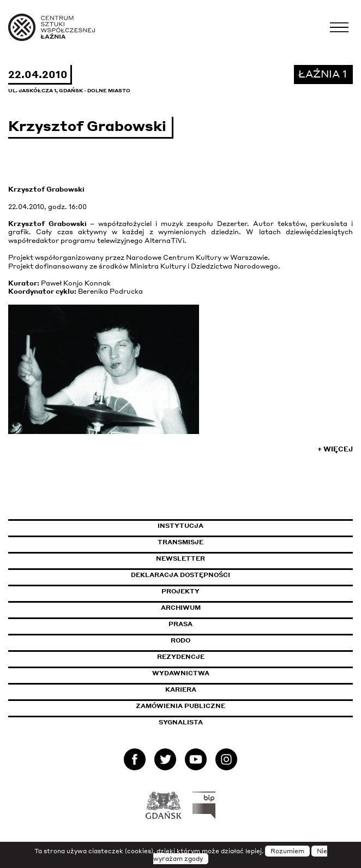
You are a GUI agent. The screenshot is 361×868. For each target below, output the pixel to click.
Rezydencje (181, 657)
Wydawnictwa (181, 673)
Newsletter (180, 558)
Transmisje (227, 542)
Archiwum (181, 608)
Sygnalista (181, 722)
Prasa (180, 624)
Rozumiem (287, 851)
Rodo (180, 640)
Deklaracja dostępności (180, 575)
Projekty (180, 591)
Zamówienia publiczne (205, 706)
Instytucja (180, 526)
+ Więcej (335, 449)
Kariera (181, 689)
